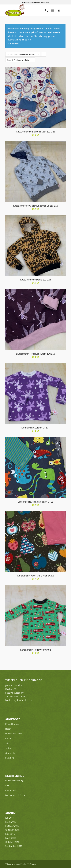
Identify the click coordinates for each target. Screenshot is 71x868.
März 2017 (11, 822)
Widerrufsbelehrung (14, 781)
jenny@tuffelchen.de (41, 2)
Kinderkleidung (12, 724)
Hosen (8, 729)
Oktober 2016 (12, 830)
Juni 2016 (10, 834)
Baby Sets (10, 758)
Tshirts (8, 743)
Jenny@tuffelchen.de (22, 700)
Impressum (10, 790)
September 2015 (14, 846)
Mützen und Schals (14, 734)
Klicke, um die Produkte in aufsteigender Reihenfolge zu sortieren (44, 55)
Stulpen (9, 748)
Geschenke (10, 753)
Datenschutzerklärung (15, 795)
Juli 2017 (10, 818)
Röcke (8, 739)
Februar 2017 (12, 826)
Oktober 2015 (12, 842)
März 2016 (11, 838)
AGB (7, 785)
